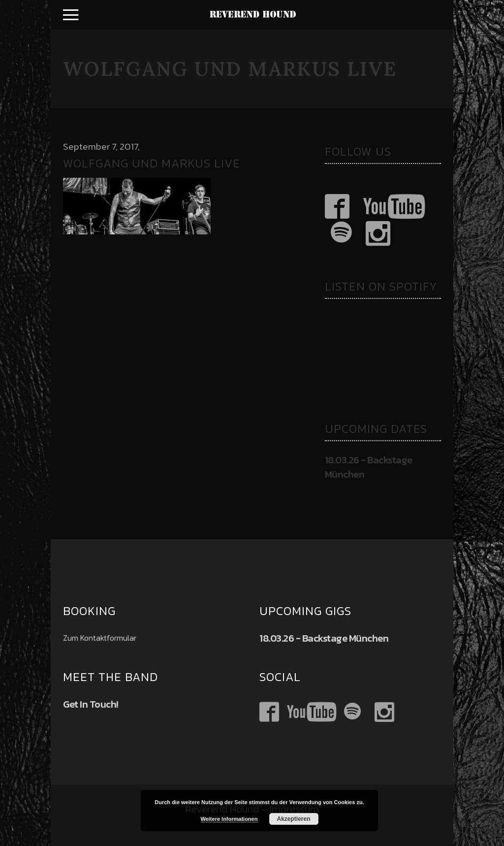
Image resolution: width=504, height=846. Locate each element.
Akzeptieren (293, 819)
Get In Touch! (91, 704)
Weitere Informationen (229, 819)
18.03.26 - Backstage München (369, 467)
